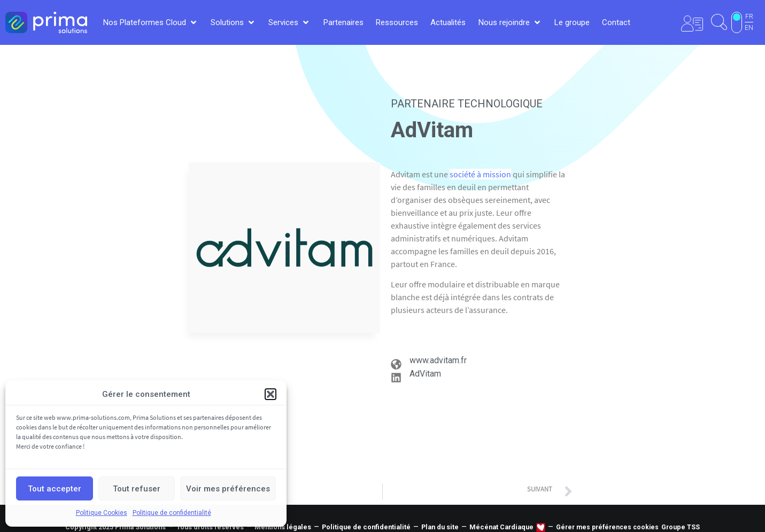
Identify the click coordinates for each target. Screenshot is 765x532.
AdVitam (425, 374)
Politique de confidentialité (172, 513)
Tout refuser (137, 489)
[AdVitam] (396, 378)
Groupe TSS (681, 527)
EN (749, 28)
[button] (271, 394)
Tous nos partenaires (383, 480)
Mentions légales (283, 527)
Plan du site (440, 527)
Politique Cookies (102, 513)
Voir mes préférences (228, 489)
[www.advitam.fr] (396, 364)
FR (749, 17)
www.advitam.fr (438, 360)
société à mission (480, 174)
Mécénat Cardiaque (501, 527)
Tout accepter (55, 489)
